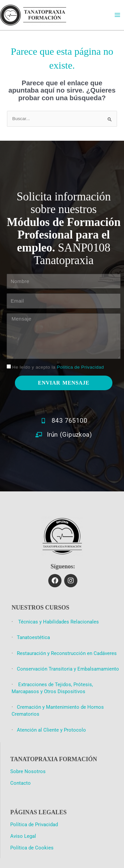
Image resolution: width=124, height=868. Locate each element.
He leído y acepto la (58, 367)
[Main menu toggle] (118, 15)
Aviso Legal (23, 836)
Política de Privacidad (80, 367)
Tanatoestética (33, 637)
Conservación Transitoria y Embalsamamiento (68, 669)
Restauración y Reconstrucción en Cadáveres (67, 653)
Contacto (21, 783)
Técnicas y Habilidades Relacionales (58, 622)
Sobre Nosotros (28, 771)
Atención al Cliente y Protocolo (51, 730)
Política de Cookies (32, 848)
